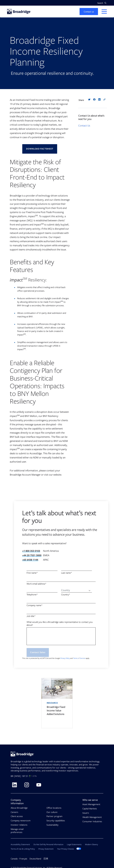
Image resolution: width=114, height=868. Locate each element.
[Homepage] (19, 12)
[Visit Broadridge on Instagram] (27, 785)
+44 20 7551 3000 (32, 555)
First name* (32, 573)
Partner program (54, 816)
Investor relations (19, 825)
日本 (46, 859)
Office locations (54, 808)
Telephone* (32, 595)
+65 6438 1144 (30, 560)
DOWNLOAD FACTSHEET (40, 149)
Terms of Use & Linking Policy (23, 849)
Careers (14, 812)
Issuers (86, 813)
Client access (17, 816)
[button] (102, 3)
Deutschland (35, 859)
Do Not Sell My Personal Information (48, 845)
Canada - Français (19, 859)
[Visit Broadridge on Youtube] (39, 785)
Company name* (35, 605)
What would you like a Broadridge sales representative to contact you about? (60, 624)
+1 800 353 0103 (31, 551)
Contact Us (84, 126)
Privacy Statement (46, 849)
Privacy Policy (65, 658)
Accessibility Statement (20, 845)
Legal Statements (74, 845)
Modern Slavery (92, 845)
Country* (66, 595)
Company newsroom (21, 821)
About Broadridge (19, 808)
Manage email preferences (17, 831)
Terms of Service (79, 658)
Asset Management (91, 804)
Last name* (67, 573)
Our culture (52, 812)
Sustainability (52, 825)
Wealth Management (92, 817)
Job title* (31, 616)
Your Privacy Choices (69, 849)
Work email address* (36, 584)
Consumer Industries (92, 821)
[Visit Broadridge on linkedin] (14, 785)
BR (12, 776)
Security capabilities (56, 821)
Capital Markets (90, 809)
